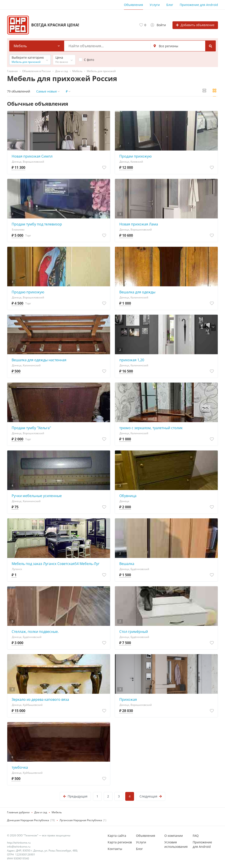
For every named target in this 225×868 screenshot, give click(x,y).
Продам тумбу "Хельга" (31, 428)
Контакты (115, 849)
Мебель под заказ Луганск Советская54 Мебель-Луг (56, 564)
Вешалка (127, 564)
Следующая (151, 796)
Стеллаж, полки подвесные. (35, 632)
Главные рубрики (18, 812)
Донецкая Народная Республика (28, 820)
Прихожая (128, 699)
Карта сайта (117, 836)
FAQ (196, 836)
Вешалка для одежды (137, 292)
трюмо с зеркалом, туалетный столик (151, 428)
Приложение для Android (199, 5)
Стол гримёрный (134, 632)
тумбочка (20, 767)
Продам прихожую (135, 156)
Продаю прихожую (28, 292)
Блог (170, 5)
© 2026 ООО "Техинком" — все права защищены (39, 835)
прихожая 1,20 (132, 360)
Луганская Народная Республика (81, 820)
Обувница (128, 496)
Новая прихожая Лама (139, 224)
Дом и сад (41, 812)
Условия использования (176, 844)
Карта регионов (120, 842)
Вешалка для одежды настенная (39, 360)
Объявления (133, 5)
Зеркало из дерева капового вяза (40, 699)
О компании (174, 836)
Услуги (155, 5)
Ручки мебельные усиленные (37, 496)
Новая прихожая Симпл (32, 156)
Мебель (57, 812)
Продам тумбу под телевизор (37, 224)
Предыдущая (75, 796)
